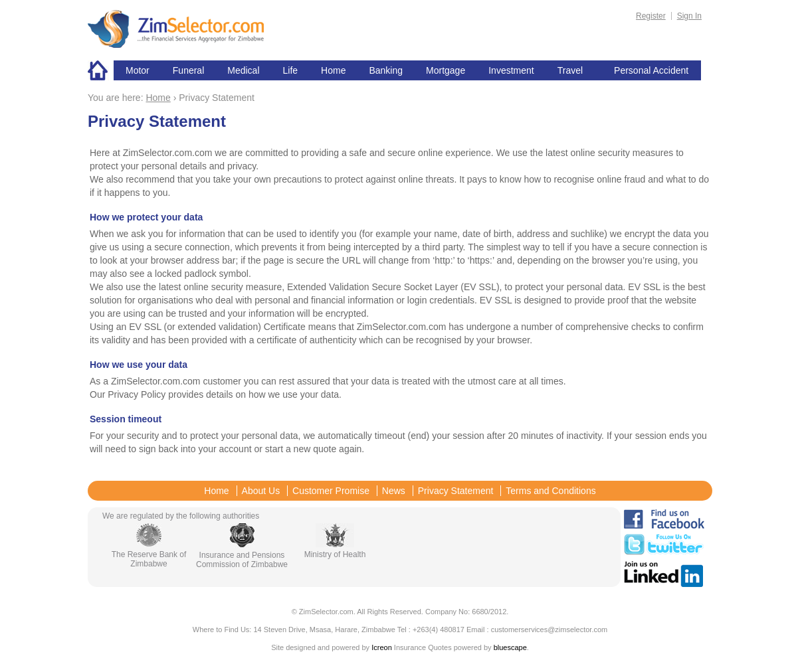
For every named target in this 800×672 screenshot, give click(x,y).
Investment (511, 70)
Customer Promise (331, 491)
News (394, 491)
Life (291, 70)
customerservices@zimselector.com (550, 630)
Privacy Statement (456, 491)
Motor (138, 70)
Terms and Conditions (550, 491)
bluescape (510, 647)
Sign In (689, 16)
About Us (261, 491)
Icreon (382, 647)
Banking (386, 70)
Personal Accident (651, 70)
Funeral (188, 70)
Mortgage (446, 70)
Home (101, 70)
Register (651, 16)
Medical (243, 70)
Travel (570, 70)
